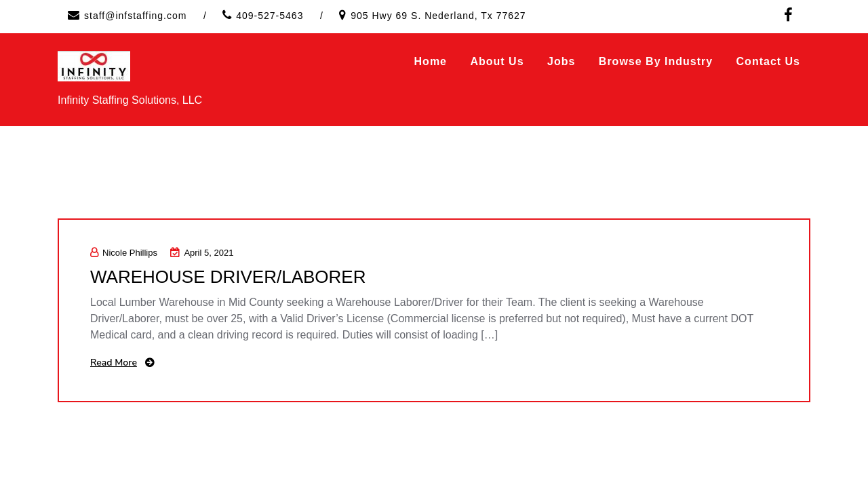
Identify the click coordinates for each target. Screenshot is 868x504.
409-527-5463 (270, 16)
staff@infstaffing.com (135, 16)
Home (431, 61)
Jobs (561, 61)
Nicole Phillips (124, 253)
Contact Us (768, 61)
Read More (114, 363)
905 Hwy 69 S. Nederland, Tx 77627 (438, 16)
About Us (497, 61)
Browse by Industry (656, 61)
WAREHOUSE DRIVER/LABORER (228, 277)
